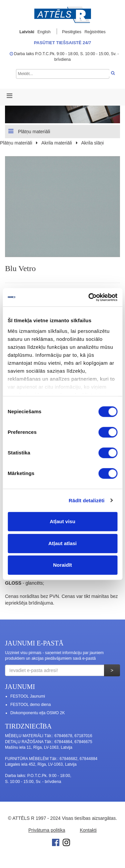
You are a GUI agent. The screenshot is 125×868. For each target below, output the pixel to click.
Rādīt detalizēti (86, 500)
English (44, 32)
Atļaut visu (62, 521)
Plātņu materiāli (29, 131)
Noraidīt (62, 565)
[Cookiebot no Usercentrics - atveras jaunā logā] (89, 297)
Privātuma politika (47, 830)
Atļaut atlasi (62, 543)
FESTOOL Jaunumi (28, 696)
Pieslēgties (72, 32)
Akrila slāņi (92, 143)
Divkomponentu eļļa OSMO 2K (37, 713)
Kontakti (88, 830)
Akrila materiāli (57, 143)
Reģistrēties (95, 32)
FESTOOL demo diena (30, 705)
